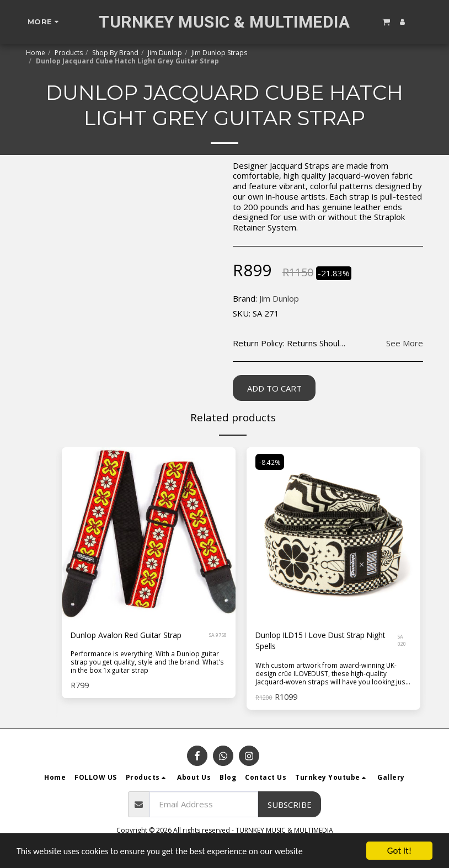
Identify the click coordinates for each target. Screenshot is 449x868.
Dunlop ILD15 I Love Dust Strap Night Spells (316, 642)
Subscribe (290, 806)
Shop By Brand (115, 53)
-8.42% (271, 462)
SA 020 (403, 642)
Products (69, 53)
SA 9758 (218, 636)
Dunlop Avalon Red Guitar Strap (130, 636)
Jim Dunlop (165, 53)
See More (405, 343)
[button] (386, 22)
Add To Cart (274, 388)
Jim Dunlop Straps (219, 53)
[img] (333, 534)
